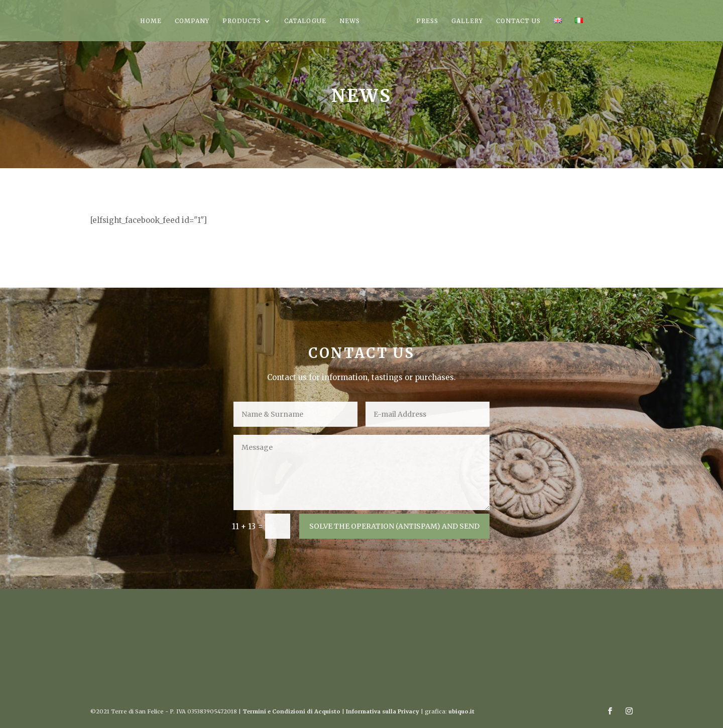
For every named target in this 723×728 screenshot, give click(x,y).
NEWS (350, 21)
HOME (151, 21)
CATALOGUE (305, 21)
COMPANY (192, 21)
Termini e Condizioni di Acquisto (291, 711)
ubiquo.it (461, 711)
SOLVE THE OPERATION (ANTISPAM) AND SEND (394, 526)
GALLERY (467, 21)
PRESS (427, 21)
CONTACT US (518, 21)
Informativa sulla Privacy (383, 711)
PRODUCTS (242, 21)
